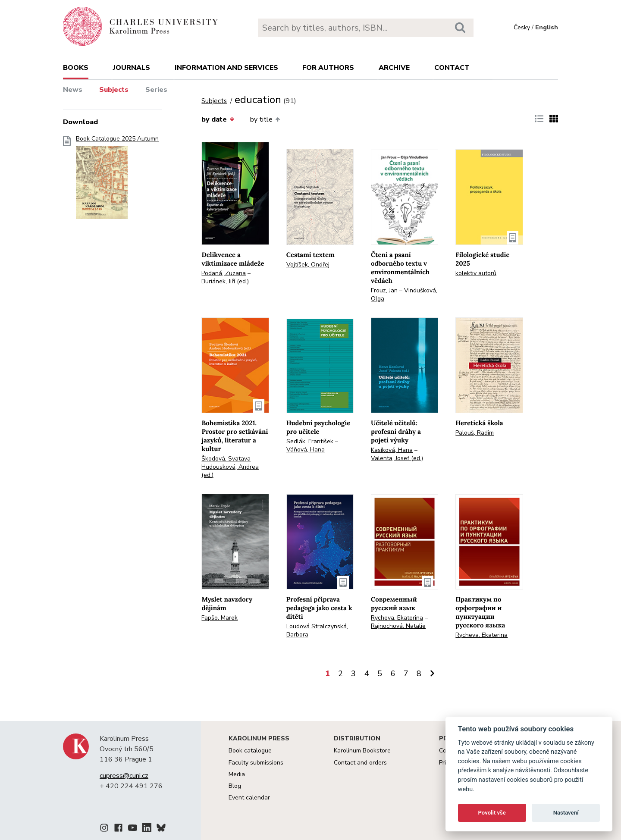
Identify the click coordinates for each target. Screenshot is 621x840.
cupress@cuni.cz (124, 776)
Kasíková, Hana (392, 450)
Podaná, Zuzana (224, 273)
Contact (452, 68)
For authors (328, 68)
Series (156, 90)
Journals (132, 68)
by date (218, 119)
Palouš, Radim (475, 433)
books (76, 68)
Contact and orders (360, 763)
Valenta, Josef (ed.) (397, 458)
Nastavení (566, 813)
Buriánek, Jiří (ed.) (225, 281)
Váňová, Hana (306, 450)
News (73, 90)
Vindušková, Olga (404, 295)
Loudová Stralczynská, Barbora (317, 630)
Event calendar (249, 798)
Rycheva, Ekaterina (397, 618)
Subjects (114, 90)
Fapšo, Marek (220, 618)
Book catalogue (250, 751)
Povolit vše (492, 813)
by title (265, 119)
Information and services (226, 68)
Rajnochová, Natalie (398, 626)
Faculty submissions (256, 763)
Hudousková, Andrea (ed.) (230, 471)
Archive (394, 68)
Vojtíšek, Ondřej (308, 265)
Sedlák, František (310, 441)
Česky (522, 27)
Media (237, 774)
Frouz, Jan (384, 290)
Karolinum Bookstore (362, 751)
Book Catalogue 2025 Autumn (117, 180)
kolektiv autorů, (477, 273)
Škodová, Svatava (226, 459)
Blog (235, 786)
